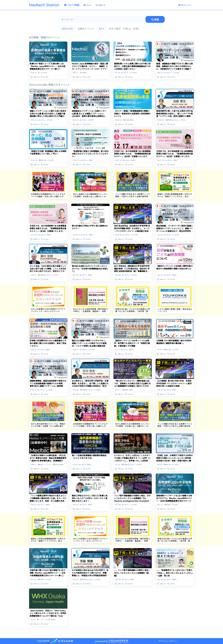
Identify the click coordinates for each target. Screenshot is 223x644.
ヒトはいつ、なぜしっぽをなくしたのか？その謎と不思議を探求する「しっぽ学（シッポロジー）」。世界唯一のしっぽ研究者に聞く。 (132, 459)
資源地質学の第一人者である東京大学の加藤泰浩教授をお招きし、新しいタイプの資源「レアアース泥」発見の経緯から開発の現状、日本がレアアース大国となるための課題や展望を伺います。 (175, 116)
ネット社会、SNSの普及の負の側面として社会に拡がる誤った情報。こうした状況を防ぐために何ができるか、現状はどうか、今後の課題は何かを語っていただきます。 (48, 270)
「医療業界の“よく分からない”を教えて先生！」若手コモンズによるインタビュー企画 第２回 (175, 573)
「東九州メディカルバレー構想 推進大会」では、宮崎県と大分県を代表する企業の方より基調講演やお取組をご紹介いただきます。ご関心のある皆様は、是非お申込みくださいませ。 (132, 386)
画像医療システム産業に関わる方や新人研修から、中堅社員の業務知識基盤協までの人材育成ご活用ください (132, 66)
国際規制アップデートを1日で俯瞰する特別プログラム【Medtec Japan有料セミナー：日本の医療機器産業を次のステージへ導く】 (175, 500)
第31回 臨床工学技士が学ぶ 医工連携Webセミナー (90, 227)
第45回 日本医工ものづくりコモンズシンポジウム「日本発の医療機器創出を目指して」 (90, 269)
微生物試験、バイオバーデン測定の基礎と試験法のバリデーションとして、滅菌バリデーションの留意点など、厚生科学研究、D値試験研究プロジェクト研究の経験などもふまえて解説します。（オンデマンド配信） (175, 232)
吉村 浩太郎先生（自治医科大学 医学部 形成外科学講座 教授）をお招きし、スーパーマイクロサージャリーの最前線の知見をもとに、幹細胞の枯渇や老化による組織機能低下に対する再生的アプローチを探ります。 (132, 232)
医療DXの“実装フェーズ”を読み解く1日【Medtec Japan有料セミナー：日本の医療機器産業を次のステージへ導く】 (48, 66)
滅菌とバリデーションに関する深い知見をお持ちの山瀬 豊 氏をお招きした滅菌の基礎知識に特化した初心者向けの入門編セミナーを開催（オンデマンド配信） (48, 115)
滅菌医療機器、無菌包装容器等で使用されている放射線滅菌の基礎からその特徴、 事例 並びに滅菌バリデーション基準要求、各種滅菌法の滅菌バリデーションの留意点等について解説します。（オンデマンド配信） (48, 387)
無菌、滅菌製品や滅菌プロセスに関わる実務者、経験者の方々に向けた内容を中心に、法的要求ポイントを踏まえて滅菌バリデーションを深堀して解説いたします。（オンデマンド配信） (175, 69)
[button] (35, 76)
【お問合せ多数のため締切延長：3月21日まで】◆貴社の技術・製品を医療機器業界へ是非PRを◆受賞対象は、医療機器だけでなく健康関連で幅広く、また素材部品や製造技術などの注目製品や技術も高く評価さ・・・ (48, 462)
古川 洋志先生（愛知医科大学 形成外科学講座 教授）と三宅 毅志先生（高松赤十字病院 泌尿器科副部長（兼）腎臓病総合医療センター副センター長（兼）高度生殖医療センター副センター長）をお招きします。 (132, 273)
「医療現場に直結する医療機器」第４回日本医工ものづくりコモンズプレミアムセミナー (90, 154)
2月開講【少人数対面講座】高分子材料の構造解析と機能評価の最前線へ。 (174, 342)
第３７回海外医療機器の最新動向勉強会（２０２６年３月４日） (89, 457)
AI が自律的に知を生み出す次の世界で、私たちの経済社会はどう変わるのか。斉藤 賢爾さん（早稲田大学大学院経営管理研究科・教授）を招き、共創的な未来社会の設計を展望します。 (90, 575)
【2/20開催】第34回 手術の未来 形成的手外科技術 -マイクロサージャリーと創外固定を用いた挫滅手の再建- (174, 383)
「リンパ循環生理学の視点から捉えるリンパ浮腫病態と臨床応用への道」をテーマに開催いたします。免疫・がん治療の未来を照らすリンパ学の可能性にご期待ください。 (48, 501)
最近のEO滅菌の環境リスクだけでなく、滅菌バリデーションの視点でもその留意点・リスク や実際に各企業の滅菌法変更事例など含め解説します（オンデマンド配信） (90, 346)
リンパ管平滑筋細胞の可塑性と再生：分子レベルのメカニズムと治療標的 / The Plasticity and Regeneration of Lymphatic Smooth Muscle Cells (132, 500)
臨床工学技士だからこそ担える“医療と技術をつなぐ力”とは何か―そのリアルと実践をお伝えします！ (90, 498)
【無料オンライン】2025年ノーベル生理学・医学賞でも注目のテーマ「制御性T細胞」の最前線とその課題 (132, 343)
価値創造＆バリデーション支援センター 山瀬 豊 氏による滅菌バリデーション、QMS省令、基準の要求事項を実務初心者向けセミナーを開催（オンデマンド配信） (90, 115)
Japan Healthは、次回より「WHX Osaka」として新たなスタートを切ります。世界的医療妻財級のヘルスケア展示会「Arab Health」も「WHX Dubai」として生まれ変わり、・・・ (48, 616)
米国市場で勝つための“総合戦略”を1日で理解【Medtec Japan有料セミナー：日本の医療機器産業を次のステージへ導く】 (48, 573)
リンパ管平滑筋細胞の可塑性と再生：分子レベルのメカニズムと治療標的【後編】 (132, 573)
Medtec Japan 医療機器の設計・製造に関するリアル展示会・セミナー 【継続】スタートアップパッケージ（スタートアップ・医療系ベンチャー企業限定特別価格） (90, 68)
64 (100, 29)
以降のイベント (86, 29)
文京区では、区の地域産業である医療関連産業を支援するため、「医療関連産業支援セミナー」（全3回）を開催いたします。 (132, 154)
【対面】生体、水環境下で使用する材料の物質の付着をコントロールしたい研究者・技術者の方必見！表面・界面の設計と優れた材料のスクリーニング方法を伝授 (175, 459)
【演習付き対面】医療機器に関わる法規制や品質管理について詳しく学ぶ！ (48, 152)
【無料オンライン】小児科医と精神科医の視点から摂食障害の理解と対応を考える (175, 267)
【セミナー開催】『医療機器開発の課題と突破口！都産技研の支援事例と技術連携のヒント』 (132, 114)
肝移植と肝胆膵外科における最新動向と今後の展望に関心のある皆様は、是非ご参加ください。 (48, 343)
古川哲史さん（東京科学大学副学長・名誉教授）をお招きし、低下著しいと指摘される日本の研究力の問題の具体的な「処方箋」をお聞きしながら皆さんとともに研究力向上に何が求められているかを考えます (90, 386)
